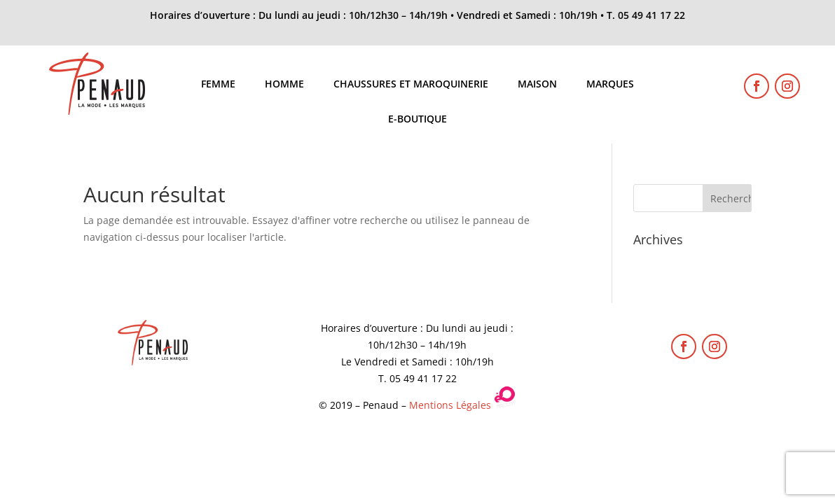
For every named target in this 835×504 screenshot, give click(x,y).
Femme (218, 85)
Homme (284, 85)
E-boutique (417, 120)
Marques (610, 85)
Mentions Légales (450, 405)
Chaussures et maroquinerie (411, 85)
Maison (537, 85)
